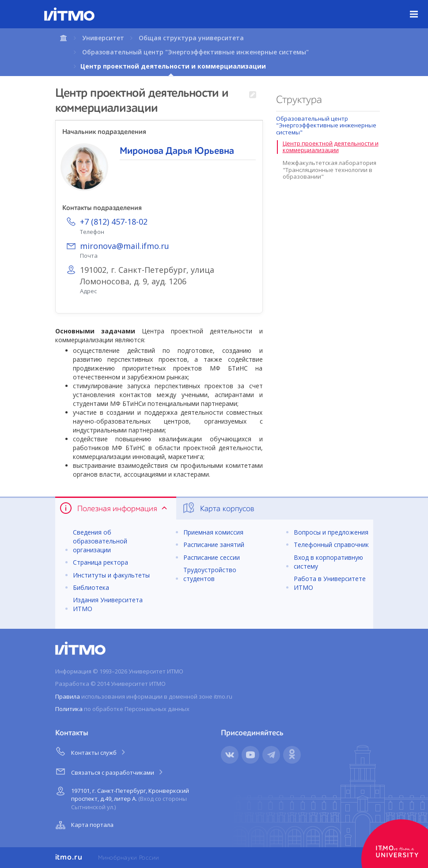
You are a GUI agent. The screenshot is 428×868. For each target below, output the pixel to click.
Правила (68, 696)
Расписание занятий (214, 545)
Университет (103, 38)
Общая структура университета (191, 38)
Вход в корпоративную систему (328, 562)
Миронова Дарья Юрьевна (177, 151)
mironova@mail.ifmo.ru (125, 246)
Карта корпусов (218, 508)
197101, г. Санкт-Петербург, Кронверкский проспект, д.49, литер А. (121, 797)
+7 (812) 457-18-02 (114, 222)
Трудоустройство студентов (210, 574)
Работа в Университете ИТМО (330, 583)
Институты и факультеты (111, 575)
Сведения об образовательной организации (100, 541)
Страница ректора (100, 562)
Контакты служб (91, 751)
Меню (419, 8)
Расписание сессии (212, 557)
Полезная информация (114, 508)
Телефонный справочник (331, 545)
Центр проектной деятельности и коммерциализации (331, 147)
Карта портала (83, 825)
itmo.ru (69, 857)
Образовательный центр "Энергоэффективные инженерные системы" (195, 52)
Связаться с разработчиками (110, 771)
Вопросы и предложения (331, 532)
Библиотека (91, 587)
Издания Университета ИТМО (108, 604)
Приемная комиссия (213, 532)
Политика (69, 709)
